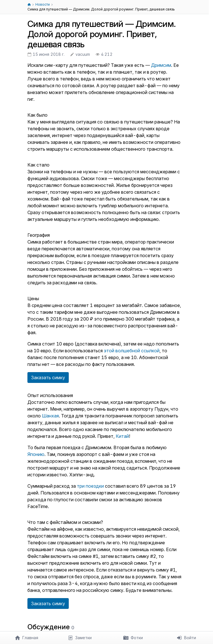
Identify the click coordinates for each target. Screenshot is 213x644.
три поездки (90, 486)
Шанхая (50, 416)
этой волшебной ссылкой (132, 351)
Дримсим (161, 65)
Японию (36, 454)
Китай (122, 436)
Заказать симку (48, 378)
